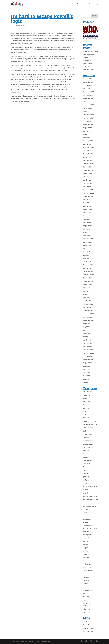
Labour (72, 4)
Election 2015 (88, 447)
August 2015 (87, 174)
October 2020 (88, 95)
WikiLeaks (86, 612)
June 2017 (87, 131)
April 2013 (86, 219)
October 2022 (88, 85)
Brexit (85, 415)
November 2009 (88, 314)
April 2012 (86, 236)
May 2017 (86, 134)
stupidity (86, 558)
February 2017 (88, 141)
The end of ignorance (90, 51)
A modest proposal (89, 60)
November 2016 (88, 147)
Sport (85, 554)
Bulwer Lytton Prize (90, 421)
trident (85, 584)
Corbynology (87, 434)
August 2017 (87, 128)
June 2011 (86, 252)
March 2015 (87, 180)
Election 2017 (88, 451)
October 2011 (88, 242)
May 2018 (86, 111)
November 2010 (88, 275)
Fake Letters (87, 460)
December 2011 (88, 239)
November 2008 (88, 353)
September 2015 (89, 170)
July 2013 (86, 213)
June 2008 (87, 369)
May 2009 (86, 333)
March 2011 (87, 262)
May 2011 (86, 255)
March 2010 (87, 301)
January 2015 (88, 187)
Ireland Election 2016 (90, 500)
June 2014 (87, 200)
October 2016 (88, 151)
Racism (86, 544)
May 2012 (86, 232)
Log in (85, 622)
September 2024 (89, 82)
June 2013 (87, 216)
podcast (86, 538)
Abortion (86, 398)
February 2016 (88, 160)
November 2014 (88, 193)
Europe (85, 454)
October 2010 (88, 278)
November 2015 (88, 164)
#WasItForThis (88, 392)
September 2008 (89, 360)
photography (87, 535)
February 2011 (88, 265)
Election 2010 (88, 441)
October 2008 (88, 356)
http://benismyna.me (90, 487)
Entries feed (87, 625)
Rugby (85, 548)
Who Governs (88, 609)
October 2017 (88, 121)
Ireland (92, 4)
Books (85, 411)
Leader (85, 509)
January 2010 (88, 307)
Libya (85, 513)
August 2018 (87, 108)
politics (22, 26)
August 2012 (87, 226)
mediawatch (87, 519)
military (85, 522)
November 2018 (88, 105)
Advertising (87, 402)
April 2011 (86, 258)
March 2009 (87, 340)
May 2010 (86, 294)
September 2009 (89, 320)
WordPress (46, 641)
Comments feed (88, 628)
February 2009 (88, 343)
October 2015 (88, 167)
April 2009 (86, 337)
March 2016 (87, 157)
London (86, 516)
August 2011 (87, 245)
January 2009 (88, 347)
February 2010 (88, 304)
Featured (86, 470)
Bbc (84, 405)
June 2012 (87, 229)
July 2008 (86, 366)
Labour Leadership (89, 506)
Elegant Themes (26, 641)
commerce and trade (90, 424)
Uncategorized (88, 590)
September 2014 (89, 196)
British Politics (88, 418)
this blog (86, 577)
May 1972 (86, 382)
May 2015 (86, 177)
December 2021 (88, 92)
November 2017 (88, 118)
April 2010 (86, 298)
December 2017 (88, 115)
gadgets (86, 477)
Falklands (86, 467)
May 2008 (86, 373)
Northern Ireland (89, 526)
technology (87, 564)
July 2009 (86, 327)
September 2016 (89, 154)
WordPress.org (88, 631)
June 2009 (87, 330)
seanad (86, 551)
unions (85, 593)
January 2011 (88, 268)
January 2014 (88, 206)
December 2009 (88, 311)
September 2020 (89, 98)
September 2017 (89, 125)
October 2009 (88, 317)
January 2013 (88, 222)
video (85, 600)
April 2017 (86, 138)
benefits (86, 408)
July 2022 (86, 89)
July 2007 (86, 379)
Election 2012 (88, 444)
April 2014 (86, 203)
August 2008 (87, 363)
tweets (85, 587)
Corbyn (85, 431)
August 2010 (87, 285)
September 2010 (89, 281)
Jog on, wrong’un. (89, 70)
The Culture (87, 567)
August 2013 (87, 209)
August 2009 (87, 324)
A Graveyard (87, 395)
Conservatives (82, 4)
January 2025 (88, 79)
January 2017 (88, 144)
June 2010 (87, 291)
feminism (86, 473)
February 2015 (88, 183)
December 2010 (88, 271)
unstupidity (87, 597)
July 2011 (86, 249)
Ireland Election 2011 (90, 496)
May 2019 (86, 102)
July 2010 (86, 288)
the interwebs (88, 571)
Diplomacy (87, 438)
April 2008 (86, 376)
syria (85, 561)
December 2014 (88, 190)
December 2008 (88, 350)
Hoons (85, 483)
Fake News (87, 464)
